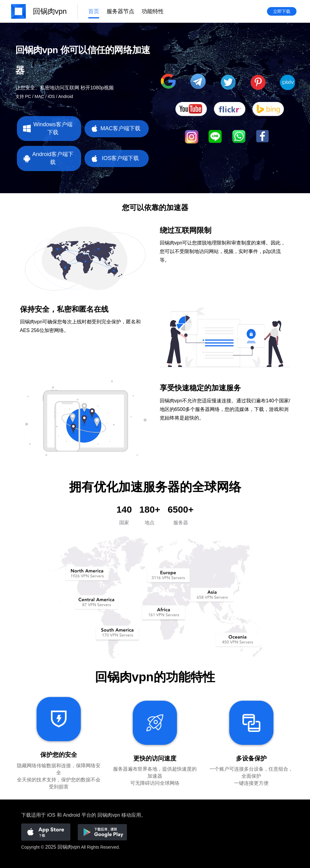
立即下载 (282, 11)
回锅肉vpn (69, 847)
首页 (94, 11)
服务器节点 (120, 11)
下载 (26, 815)
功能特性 (153, 11)
